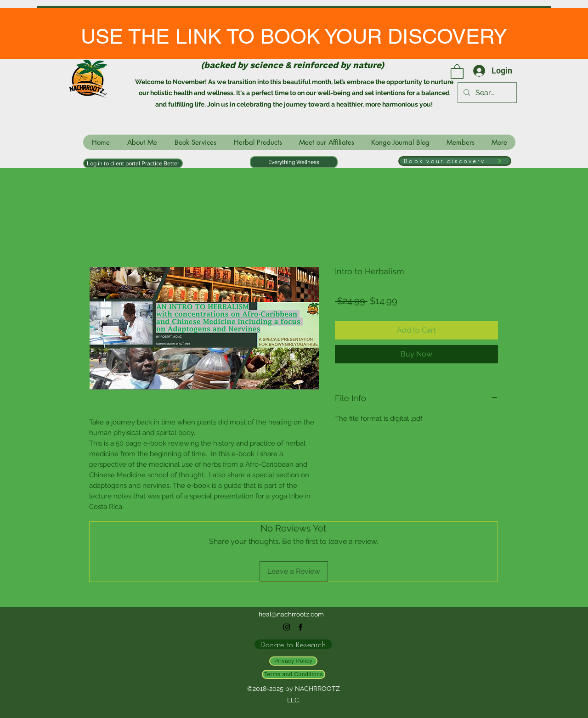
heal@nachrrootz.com (291, 614)
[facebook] (300, 627)
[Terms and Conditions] (294, 674)
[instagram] (287, 627)
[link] (457, 71)
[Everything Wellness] (294, 162)
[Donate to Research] (293, 644)
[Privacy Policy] (293, 661)
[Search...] (486, 93)
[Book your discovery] (455, 161)
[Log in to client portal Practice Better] (133, 163)
